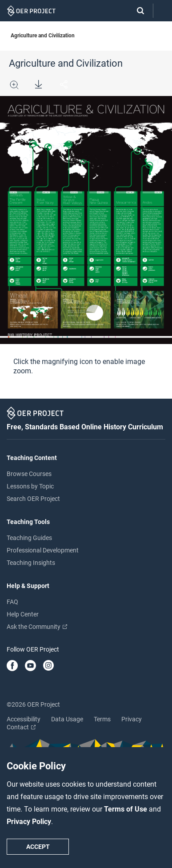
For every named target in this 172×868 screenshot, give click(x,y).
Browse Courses (29, 474)
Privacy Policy (29, 822)
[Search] (136, 11)
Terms (102, 719)
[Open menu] (163, 11)
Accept (38, 847)
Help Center (23, 614)
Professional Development (43, 550)
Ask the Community (37, 627)
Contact (21, 727)
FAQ (12, 602)
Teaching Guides (29, 538)
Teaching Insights (31, 563)
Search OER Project (33, 499)
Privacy (132, 719)
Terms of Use (126, 809)
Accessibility (24, 719)
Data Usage (67, 719)
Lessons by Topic (30, 486)
